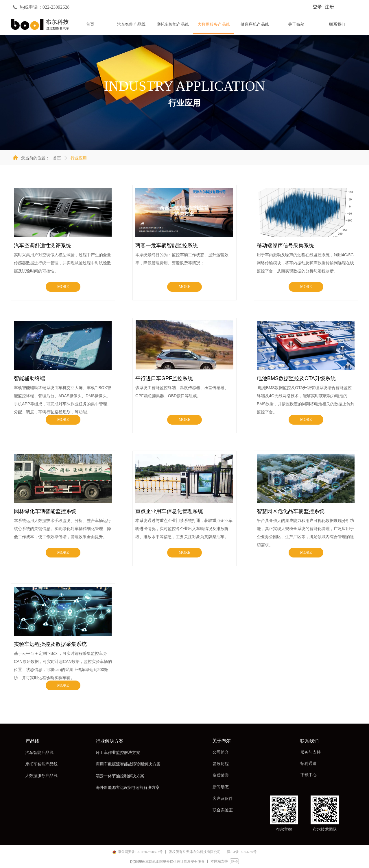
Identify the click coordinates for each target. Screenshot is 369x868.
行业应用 (79, 158)
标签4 (277, 26)
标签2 (195, 26)
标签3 (236, 26)
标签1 (154, 26)
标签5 (318, 26)
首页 (57, 158)
